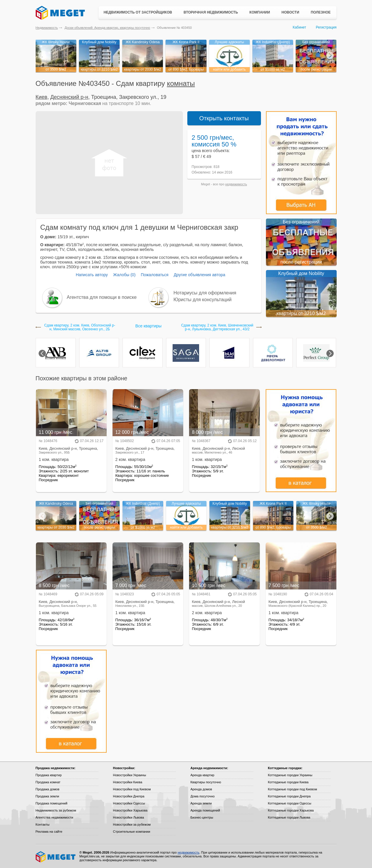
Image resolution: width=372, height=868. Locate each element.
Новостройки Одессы (129, 803)
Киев (42, 97)
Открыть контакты (224, 118)
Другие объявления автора (200, 275)
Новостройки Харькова (130, 810)
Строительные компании (132, 832)
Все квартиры (149, 326)
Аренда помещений (205, 810)
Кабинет (300, 27)
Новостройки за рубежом (132, 824)
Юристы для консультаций (202, 300)
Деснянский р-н (69, 97)
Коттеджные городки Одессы (290, 803)
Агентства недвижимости (54, 817)
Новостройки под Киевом (132, 789)
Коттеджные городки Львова (289, 817)
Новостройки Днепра (129, 796)
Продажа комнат (48, 782)
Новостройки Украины (130, 775)
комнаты (181, 83)
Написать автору (92, 275)
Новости (290, 12)
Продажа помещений (52, 803)
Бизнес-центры (202, 817)
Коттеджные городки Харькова (291, 810)
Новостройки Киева (128, 782)
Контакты (43, 824)
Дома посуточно (203, 796)
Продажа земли (47, 796)
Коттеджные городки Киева (288, 782)
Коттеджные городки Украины (290, 775)
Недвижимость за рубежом (56, 810)
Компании (260, 12)
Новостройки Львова (129, 817)
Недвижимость (47, 28)
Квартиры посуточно (206, 782)
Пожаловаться (155, 275)
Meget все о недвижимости (56, 857)
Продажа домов (48, 789)
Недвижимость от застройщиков (138, 12)
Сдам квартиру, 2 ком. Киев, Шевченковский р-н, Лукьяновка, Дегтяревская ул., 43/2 (217, 327)
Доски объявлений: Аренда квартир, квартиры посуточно (107, 28)
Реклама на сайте (49, 832)
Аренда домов (201, 789)
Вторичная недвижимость (211, 12)
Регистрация (326, 27)
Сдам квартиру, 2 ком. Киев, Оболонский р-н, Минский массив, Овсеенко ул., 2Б (80, 327)
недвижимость (236, 184)
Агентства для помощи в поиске (102, 297)
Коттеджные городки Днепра (289, 796)
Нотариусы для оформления (205, 293)
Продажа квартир (49, 775)
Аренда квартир (202, 775)
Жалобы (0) (124, 275)
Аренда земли (201, 803)
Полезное (321, 12)
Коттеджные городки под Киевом (293, 789)
